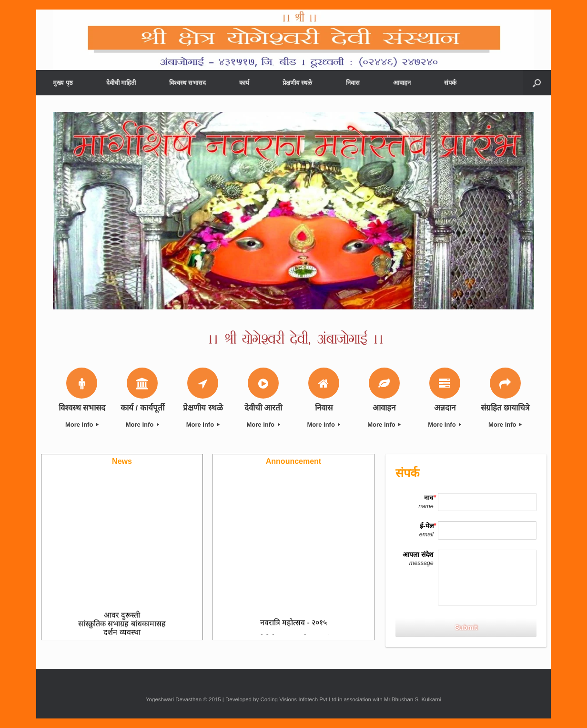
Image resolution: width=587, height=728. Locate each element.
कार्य (244, 83)
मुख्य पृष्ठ (63, 83)
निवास (353, 83)
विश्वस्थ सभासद (187, 83)
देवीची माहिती (121, 83)
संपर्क (450, 83)
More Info (82, 425)
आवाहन (402, 83)
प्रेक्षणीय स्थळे (298, 83)
